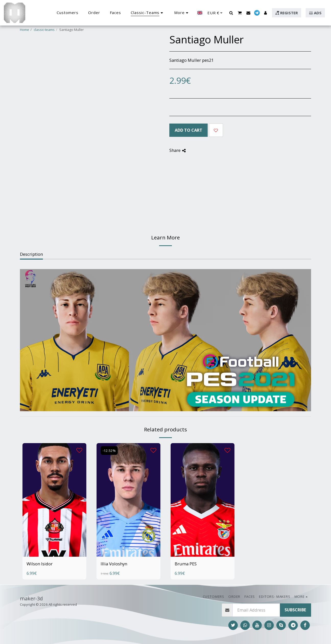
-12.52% (109, 451)
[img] (54, 500)
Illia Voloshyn (114, 564)
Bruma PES (186, 564)
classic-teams (44, 30)
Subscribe (295, 610)
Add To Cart (188, 130)
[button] (231, 13)
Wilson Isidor (40, 564)
